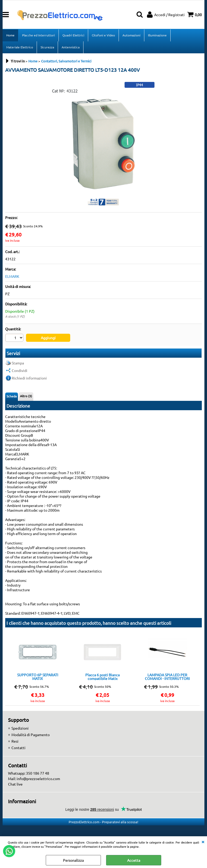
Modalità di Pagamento (31, 735)
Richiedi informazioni (29, 378)
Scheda (12, 396)
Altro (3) (26, 396)
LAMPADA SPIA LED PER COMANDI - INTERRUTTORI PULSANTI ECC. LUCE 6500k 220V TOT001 (167, 677)
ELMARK (12, 276)
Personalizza (73, 860)
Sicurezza (47, 47)
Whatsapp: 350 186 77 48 (29, 773)
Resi (15, 741)
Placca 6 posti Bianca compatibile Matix (102, 677)
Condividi (20, 370)
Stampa (18, 363)
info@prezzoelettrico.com (38, 779)
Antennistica (71, 47)
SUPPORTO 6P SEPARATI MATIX (38, 677)
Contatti (18, 748)
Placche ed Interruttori (38, 35)
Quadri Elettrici (73, 35)
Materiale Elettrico (20, 47)
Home (10, 35)
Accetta (134, 860)
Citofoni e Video (103, 35)
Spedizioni (20, 728)
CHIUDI (203, 841)
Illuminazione (157, 35)
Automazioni (131, 35)
